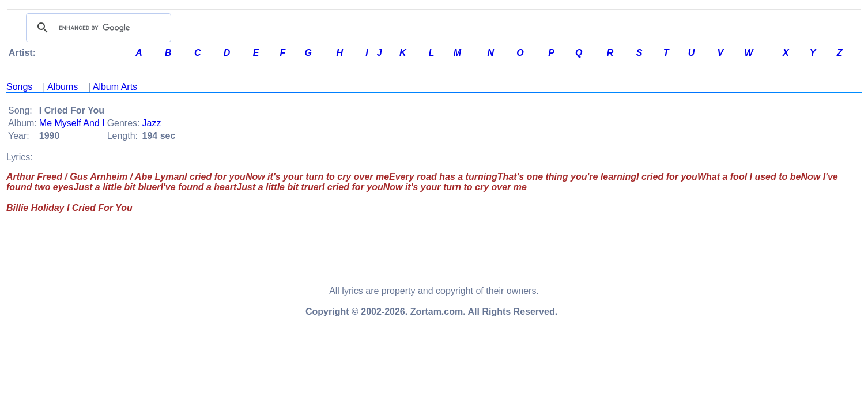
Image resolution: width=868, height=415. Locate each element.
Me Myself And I (72, 123)
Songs (19, 87)
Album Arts (115, 87)
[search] (97, 28)
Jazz (152, 123)
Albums (63, 87)
